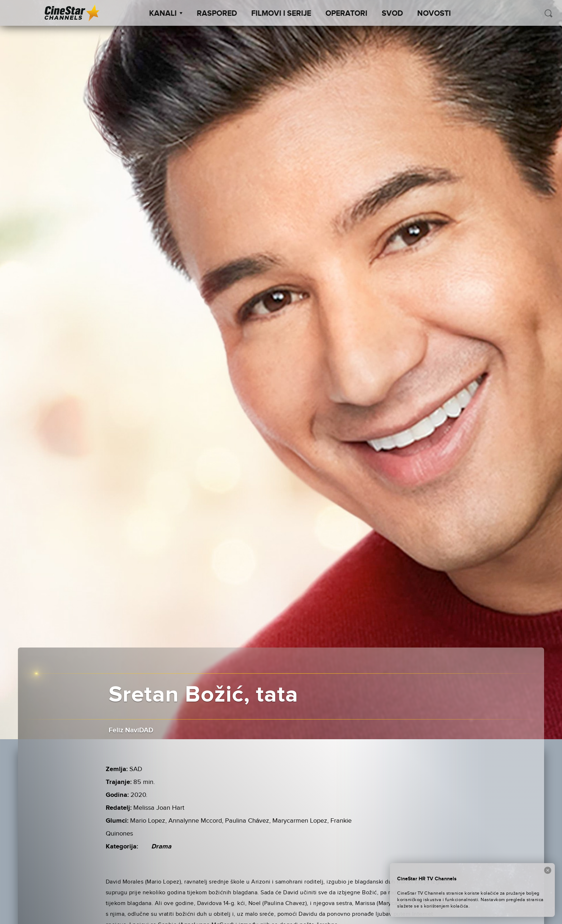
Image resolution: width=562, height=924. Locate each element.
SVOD (392, 14)
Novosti (434, 14)
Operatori (346, 14)
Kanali (166, 14)
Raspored (217, 14)
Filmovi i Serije (281, 14)
